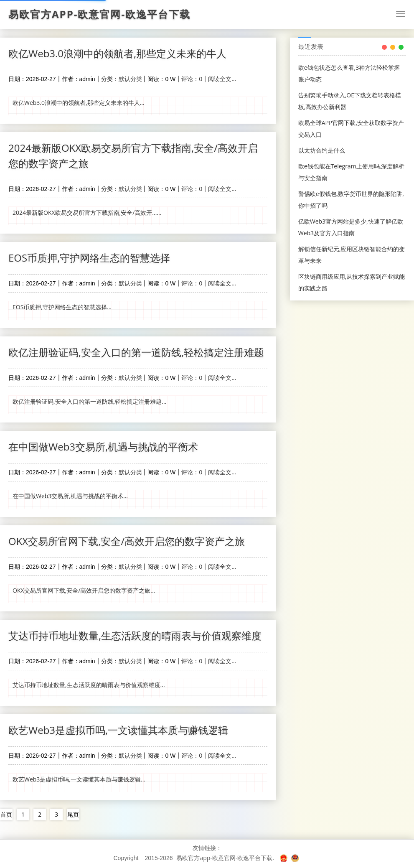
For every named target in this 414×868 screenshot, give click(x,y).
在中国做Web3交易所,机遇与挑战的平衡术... (70, 496)
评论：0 (192, 79)
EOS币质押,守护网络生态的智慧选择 (89, 258)
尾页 (73, 814)
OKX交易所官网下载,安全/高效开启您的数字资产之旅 (127, 541)
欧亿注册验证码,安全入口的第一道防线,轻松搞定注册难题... (89, 401)
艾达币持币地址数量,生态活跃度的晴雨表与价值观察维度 (135, 635)
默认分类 (130, 79)
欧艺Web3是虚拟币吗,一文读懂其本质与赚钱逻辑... (79, 779)
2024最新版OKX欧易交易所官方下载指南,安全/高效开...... (87, 213)
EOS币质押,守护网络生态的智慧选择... (62, 307)
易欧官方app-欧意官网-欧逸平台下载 (99, 14)
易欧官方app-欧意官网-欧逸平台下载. (225, 858)
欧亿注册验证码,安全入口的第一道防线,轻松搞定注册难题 (136, 352)
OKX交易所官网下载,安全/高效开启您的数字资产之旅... (84, 590)
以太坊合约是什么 (322, 150)
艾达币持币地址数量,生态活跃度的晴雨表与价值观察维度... (89, 685)
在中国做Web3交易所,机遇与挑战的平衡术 (103, 447)
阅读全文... (222, 79)
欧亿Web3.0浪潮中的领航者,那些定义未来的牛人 (117, 53)
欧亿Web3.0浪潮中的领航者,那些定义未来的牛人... (79, 103)
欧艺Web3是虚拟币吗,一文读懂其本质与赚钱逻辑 (118, 730)
